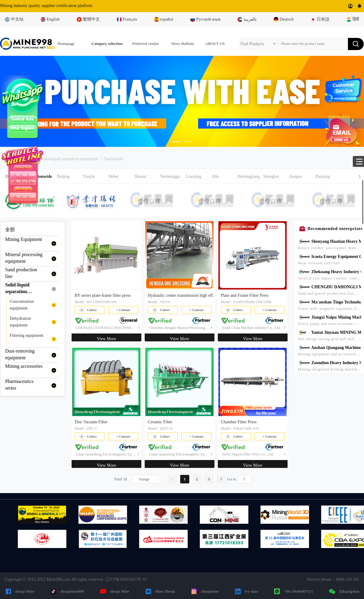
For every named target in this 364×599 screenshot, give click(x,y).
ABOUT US (215, 44)
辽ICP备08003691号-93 (126, 579)
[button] (198, 176)
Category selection (107, 44)
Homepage (66, 44)
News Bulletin (183, 44)
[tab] (182, 176)
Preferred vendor (146, 44)
